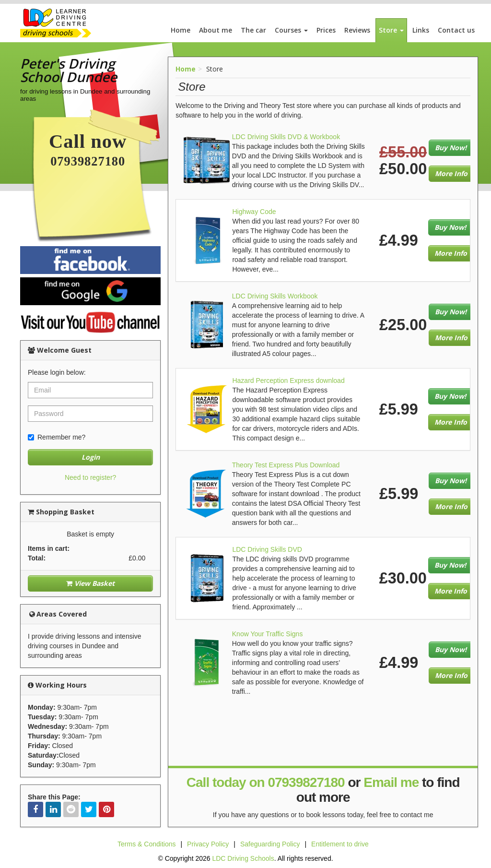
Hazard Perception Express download (288, 380)
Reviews (357, 30)
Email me (391, 782)
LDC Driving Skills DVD (267, 549)
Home (181, 30)
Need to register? (90, 477)
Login (91, 457)
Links (421, 30)
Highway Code (254, 212)
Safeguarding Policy (270, 844)
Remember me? (57, 437)
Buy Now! (451, 148)
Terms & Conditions (146, 844)
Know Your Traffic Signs (268, 634)
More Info (451, 173)
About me (216, 30)
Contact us (456, 30)
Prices (326, 30)
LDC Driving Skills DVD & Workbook (286, 137)
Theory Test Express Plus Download (286, 465)
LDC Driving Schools (243, 858)
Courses (291, 30)
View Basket (90, 583)
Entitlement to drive (340, 844)
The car (253, 30)
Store (391, 30)
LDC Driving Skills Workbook (275, 296)
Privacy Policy (208, 844)
